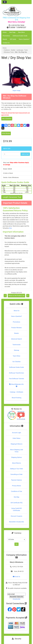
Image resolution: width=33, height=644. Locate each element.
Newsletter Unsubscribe (17, 522)
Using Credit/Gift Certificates (16, 509)
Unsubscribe (16, 599)
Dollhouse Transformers (16, 373)
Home (5, 32)
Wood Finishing (16, 398)
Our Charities (16, 362)
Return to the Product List (16, 296)
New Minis (21, 32)
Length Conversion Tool (12, 197)
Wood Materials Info (17, 385)
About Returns (16, 463)
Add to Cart (25, 154)
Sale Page (12, 32)
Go (16, 544)
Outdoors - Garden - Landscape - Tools (16, 50)
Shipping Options (16, 457)
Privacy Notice (16, 486)
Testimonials (16, 345)
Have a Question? (24, 39)
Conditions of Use (16, 491)
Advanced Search (17, 339)
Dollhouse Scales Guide (20, 36)
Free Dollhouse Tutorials (16, 379)
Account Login (16, 433)
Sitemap (16, 350)
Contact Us (6, 43)
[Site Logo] (16, 11)
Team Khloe (16, 356)
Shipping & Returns (16, 444)
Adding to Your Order (17, 469)
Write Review (6, 133)
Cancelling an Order (16, 474)
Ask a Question (7, 119)
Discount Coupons (16, 516)
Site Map (16, 497)
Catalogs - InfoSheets (16, 392)
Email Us (16, 577)
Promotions (6, 36)
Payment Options (16, 480)
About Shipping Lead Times (16, 451)
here (10, 228)
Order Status (16, 438)
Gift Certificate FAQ (17, 503)
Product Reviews (16, 328)
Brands (5, 39)
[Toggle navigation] (5, 2)
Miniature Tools (9, 52)
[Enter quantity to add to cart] (12, 154)
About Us (16, 311)
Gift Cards (13, 39)
